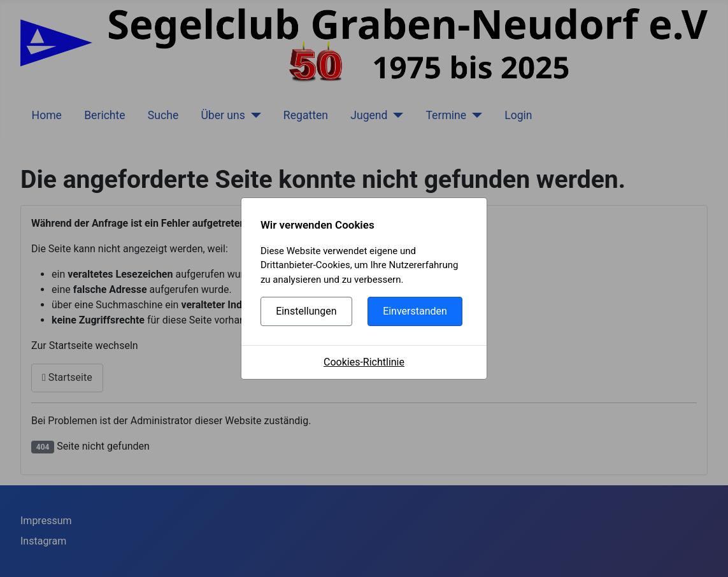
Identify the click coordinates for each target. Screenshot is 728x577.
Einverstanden (415, 311)
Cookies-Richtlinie (364, 362)
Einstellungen (306, 311)
